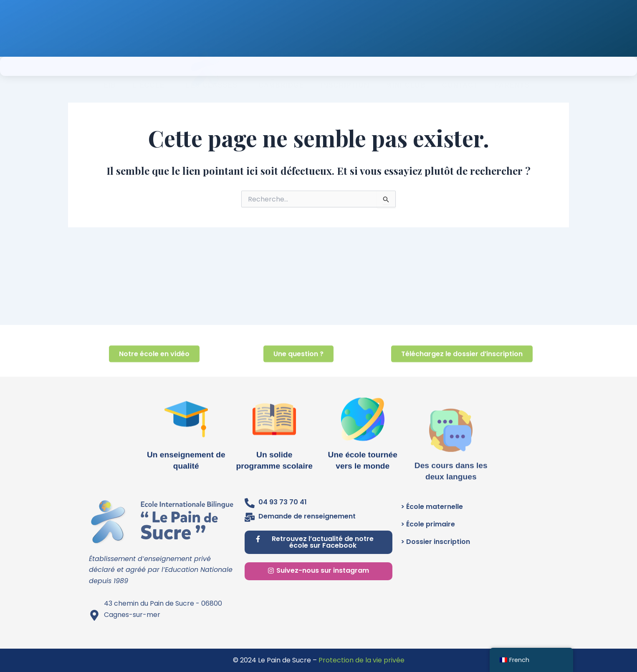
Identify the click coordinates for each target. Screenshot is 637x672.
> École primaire (428, 524)
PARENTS (512, 66)
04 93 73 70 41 (283, 502)
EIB (110, 66)
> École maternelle (432, 507)
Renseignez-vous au (360, 24)
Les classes (214, 66)
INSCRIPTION (345, 66)
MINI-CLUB (406, 66)
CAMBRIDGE (281, 66)
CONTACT (460, 66)
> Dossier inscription (435, 542)
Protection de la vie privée (361, 660)
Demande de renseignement (307, 516)
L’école (151, 66)
